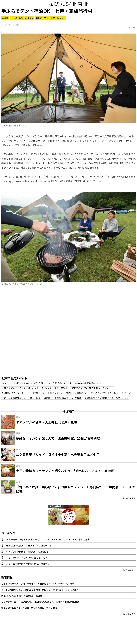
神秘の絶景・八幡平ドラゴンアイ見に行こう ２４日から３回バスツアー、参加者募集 (48, 539)
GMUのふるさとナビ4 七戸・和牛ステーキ (23, 393)
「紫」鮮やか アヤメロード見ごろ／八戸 (27, 557)
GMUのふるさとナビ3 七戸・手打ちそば (111, 393)
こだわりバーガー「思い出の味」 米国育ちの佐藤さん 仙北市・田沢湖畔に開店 (40, 602)
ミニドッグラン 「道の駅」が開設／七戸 (67, 393)
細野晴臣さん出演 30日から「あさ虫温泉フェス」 (31, 545)
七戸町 (14, 18)
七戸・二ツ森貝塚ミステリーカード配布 (21, 398)
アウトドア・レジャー (55, 18)
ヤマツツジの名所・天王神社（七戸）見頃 (22, 383)
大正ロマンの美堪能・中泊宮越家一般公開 (22, 596)
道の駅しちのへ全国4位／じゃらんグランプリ (107, 398)
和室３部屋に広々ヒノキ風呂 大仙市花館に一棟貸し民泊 (29, 608)
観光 (21, 18)
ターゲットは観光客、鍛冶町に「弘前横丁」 (28, 551)
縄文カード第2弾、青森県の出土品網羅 (63, 398)
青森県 (5, 18)
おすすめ (29, 18)
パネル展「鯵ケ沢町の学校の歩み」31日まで (28, 564)
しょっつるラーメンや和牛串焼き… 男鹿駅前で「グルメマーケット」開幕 (38, 584)
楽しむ (39, 18)
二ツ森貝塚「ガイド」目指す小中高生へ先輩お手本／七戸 (74, 383)
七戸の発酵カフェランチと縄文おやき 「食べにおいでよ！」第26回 (35, 388)
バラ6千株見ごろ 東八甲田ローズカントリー (93, 388)
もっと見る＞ (129, 498)
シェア (132, 28)
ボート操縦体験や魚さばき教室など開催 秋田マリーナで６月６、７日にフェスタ (41, 590)
